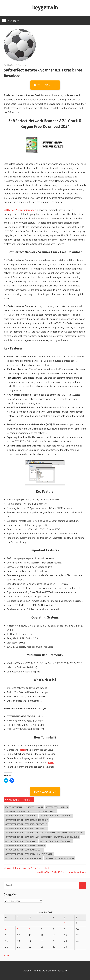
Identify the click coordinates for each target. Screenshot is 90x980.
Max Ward (22, 65)
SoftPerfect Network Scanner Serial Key (23, 858)
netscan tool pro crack (57, 807)
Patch (51, 762)
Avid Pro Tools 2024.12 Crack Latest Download (61, 872)
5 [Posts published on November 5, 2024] (18, 929)
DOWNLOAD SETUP (45, 85)
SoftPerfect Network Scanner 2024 (56, 816)
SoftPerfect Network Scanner (19, 210)
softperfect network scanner (41, 811)
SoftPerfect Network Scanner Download (60, 837)
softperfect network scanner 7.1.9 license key (26, 828)
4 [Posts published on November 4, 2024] (6, 929)
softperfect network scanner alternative (65, 833)
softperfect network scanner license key (24, 850)
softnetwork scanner (15, 811)
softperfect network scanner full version (25, 845)
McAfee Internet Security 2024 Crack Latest (27, 868)
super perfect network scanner (59, 858)
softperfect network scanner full (56, 841)
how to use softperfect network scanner (24, 807)
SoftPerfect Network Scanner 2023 (21, 816)
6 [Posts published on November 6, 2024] (30, 929)
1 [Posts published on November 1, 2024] (53, 923)
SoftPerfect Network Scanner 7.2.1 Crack (24, 833)
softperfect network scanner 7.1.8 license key (26, 824)
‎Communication (13, 800)
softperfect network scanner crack (22, 837)
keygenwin (45, 7)
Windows (28, 800)
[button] (20, 45)
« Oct (6, 955)
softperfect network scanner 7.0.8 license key (26, 820)
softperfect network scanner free (21, 841)
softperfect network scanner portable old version (29, 854)
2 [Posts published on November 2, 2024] (65, 923)
